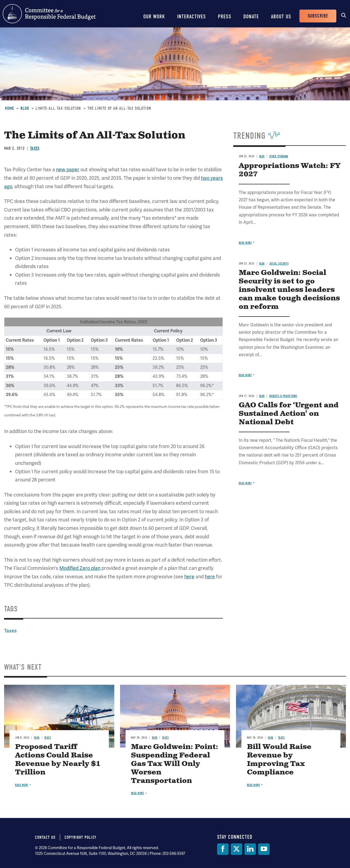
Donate (251, 17)
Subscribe (318, 16)
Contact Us (45, 837)
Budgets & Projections (283, 396)
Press (225, 17)
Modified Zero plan (80, 568)
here (189, 577)
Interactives (192, 17)
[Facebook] (223, 849)
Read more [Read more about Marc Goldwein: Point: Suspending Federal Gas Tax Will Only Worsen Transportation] (138, 793)
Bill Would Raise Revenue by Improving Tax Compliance (279, 760)
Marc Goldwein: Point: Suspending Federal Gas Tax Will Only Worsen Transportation (175, 764)
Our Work (154, 17)
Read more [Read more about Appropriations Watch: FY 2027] (245, 243)
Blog (25, 108)
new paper (68, 169)
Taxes (35, 148)
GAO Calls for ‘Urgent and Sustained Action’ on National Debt (289, 414)
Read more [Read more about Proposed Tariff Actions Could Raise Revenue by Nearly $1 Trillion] (22, 785)
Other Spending (279, 156)
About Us (281, 17)
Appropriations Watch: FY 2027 (290, 170)
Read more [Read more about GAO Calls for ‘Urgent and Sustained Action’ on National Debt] (245, 483)
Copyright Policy (81, 837)
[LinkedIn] (250, 849)
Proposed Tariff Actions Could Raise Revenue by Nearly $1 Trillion (58, 760)
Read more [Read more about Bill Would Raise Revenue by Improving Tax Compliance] (253, 785)
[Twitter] (237, 849)
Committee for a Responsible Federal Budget (49, 14)
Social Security (279, 264)
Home (9, 108)
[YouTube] (264, 849)
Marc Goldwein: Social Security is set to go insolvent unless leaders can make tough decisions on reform (289, 290)
